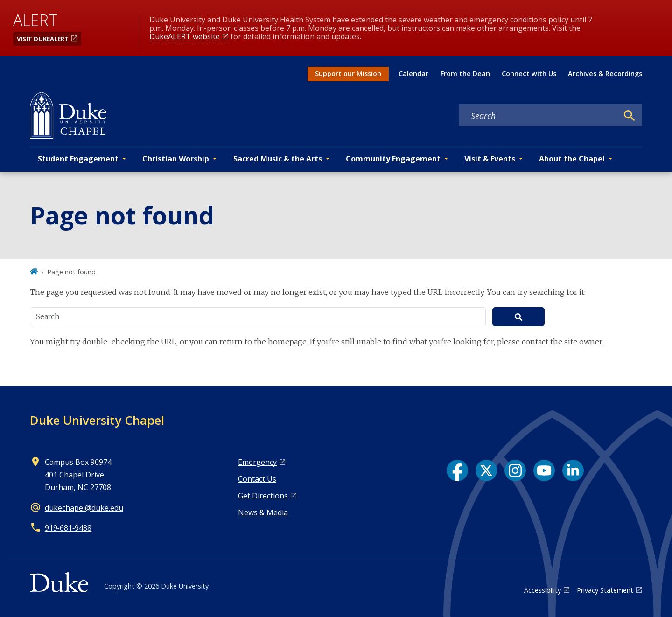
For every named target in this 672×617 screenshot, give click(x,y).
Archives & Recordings (605, 74)
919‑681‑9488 (68, 528)
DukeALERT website (185, 36)
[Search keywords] (539, 116)
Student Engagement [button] (78, 159)
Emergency (257, 462)
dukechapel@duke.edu (84, 508)
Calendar (413, 74)
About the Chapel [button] (572, 159)
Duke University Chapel (97, 420)
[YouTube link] (544, 470)
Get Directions (263, 496)
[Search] (630, 116)
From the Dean (465, 74)
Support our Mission (348, 74)
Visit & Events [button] (490, 159)
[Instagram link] (515, 470)
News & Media (263, 512)
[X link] (486, 470)
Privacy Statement (605, 590)
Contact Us (257, 479)
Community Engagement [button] (393, 159)
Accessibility (542, 590)
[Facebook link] (457, 470)
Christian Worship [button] (176, 159)
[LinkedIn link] (573, 470)
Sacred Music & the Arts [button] (278, 159)
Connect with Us (529, 74)
